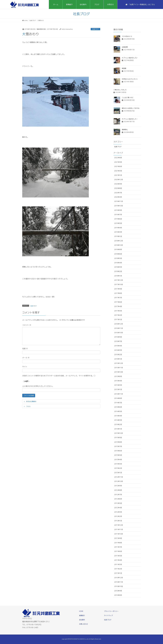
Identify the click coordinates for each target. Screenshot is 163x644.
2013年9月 (118, 438)
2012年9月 (118, 486)
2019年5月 (118, 223)
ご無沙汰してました (120, 90)
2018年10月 (119, 245)
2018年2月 (118, 271)
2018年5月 (118, 258)
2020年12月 (119, 180)
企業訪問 (125, 47)
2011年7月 (118, 547)
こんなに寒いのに (128, 98)
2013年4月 (118, 459)
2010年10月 (119, 586)
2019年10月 (119, 206)
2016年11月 (119, 328)
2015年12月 (119, 363)
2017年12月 (119, 280)
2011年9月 (118, 538)
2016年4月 (118, 346)
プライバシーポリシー (111, 611)
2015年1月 (118, 389)
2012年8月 (118, 490)
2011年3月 (118, 564)
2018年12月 (119, 241)
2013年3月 (118, 464)
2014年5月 (118, 411)
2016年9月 (118, 337)
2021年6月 (118, 166)
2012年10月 (119, 481)
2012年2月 (118, 516)
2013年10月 (119, 433)
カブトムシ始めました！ (130, 119)
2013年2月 (118, 468)
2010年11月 (119, 582)
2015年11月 (119, 368)
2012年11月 (119, 477)
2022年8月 (118, 158)
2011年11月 (119, 529)
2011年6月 (118, 551)
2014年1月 (118, 429)
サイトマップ (108, 615)
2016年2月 (118, 355)
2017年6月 (118, 302)
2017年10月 (119, 284)
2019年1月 (118, 236)
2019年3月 (118, 232)
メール (26, 358)
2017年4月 (118, 306)
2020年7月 (118, 193)
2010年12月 (119, 578)
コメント (27, 325)
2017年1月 (118, 320)
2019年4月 (118, 228)
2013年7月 (118, 446)
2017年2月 (118, 315)
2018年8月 (118, 249)
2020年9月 (118, 184)
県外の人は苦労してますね (131, 108)
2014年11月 (119, 394)
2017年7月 (118, 298)
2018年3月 (118, 267)
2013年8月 (118, 442)
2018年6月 (118, 254)
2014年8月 (118, 398)
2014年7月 (118, 403)
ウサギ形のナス (127, 36)
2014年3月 (118, 420)
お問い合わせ (83, 624)
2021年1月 (118, 175)
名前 (25, 349)
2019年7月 (118, 215)
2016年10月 (119, 333)
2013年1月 (118, 473)
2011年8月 (118, 543)
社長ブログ (95, 29)
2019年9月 (118, 210)
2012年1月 (118, 521)
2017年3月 (118, 311)
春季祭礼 (125, 130)
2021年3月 (118, 171)
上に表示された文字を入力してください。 (38, 386)
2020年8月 (118, 188)
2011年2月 (118, 569)
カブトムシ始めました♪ (130, 58)
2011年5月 (118, 556)
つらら (28, 406)
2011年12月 (119, 525)
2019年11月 (119, 201)
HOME (81, 611)
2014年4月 (118, 416)
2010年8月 (118, 595)
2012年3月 (118, 512)
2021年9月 (118, 162)
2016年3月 (118, 350)
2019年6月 (118, 219)
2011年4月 (118, 560)
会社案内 (82, 620)
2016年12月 (119, 324)
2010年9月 (118, 591)
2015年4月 (118, 381)
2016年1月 (118, 359)
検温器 (124, 68)
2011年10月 (119, 534)
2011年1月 (118, 573)
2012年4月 (118, 508)
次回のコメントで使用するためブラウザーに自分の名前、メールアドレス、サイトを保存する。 (58, 376)
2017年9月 (118, 289)
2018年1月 (118, 276)
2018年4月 (118, 263)
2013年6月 (118, 451)
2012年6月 (118, 499)
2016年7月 (118, 341)
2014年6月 (118, 407)
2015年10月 (119, 372)
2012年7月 (118, 495)
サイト (25, 367)
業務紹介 (82, 615)
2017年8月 (118, 293)
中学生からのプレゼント (130, 79)
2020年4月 (118, 197)
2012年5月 (118, 503)
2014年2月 (118, 424)
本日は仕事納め (31, 401)
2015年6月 (118, 376)
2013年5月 (118, 455)
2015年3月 (118, 385)
